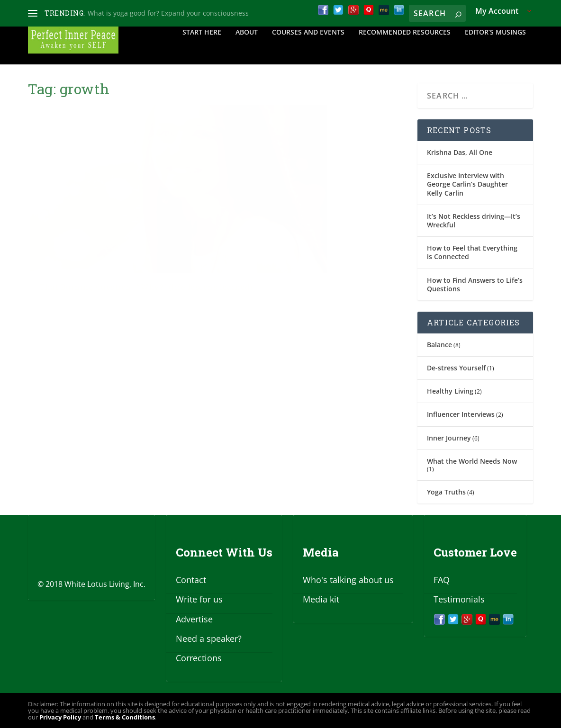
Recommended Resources (405, 46)
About (247, 46)
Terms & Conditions (125, 717)
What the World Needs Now (472, 461)
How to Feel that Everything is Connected (472, 252)
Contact (191, 580)
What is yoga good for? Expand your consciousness (168, 13)
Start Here (202, 46)
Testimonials (459, 599)
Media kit (321, 599)
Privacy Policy (60, 717)
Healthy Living (450, 391)
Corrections (199, 658)
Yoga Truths (446, 492)
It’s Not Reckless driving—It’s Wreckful (474, 220)
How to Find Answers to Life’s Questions (475, 284)
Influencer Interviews (461, 414)
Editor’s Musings (495, 46)
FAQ (442, 580)
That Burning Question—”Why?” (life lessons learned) (112, 233)
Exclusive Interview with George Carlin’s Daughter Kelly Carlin (467, 184)
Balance (439, 345)
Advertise (194, 619)
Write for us (199, 599)
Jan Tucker (61, 256)
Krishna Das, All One (460, 152)
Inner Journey (449, 438)
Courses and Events (308, 46)
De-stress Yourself (456, 368)
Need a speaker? (209, 638)
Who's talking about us (348, 580)
